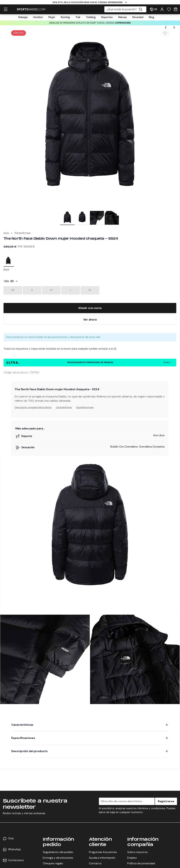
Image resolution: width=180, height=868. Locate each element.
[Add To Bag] (90, 308)
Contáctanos (16, 860)
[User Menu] (153, 9)
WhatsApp (14, 849)
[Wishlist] (169, 9)
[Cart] (176, 9)
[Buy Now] (90, 320)
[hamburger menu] (6, 9)
